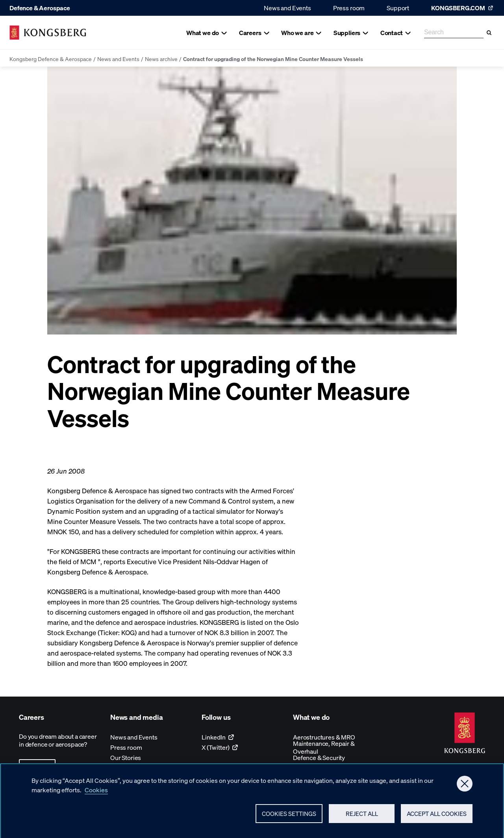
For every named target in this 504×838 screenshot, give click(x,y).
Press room (349, 8)
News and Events (287, 8)
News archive (161, 59)
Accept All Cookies (437, 816)
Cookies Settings (289, 816)
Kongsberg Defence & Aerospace (51, 59)
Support (398, 8)
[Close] (465, 786)
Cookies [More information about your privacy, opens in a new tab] (96, 792)
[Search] (489, 33)
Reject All (362, 816)
